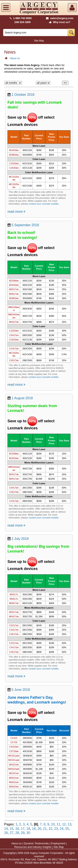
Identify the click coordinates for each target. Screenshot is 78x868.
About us (15, 58)
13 (69, 824)
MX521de (14, 765)
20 (39, 829)
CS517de (14, 492)
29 (23, 833)
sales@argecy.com (60, 18)
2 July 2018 (20, 539)
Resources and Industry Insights (33, 847)
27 (12, 833)
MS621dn (14, 782)
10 (53, 824)
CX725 (14, 742)
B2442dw (14, 150)
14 (6, 829)
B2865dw (14, 155)
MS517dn (14, 289)
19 (34, 829)
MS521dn (14, 778)
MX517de (14, 322)
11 (58, 824)
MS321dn (14, 773)
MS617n (14, 599)
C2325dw (14, 163)
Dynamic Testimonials (36, 843)
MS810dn (14, 787)
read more (16, 212)
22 (51, 829)
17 (23, 829)
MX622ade (14, 769)
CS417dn (14, 335)
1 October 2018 (23, 95)
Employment (58, 843)
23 (56, 829)
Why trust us (59, 22)
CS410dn (14, 747)
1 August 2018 (22, 398)
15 (12, 829)
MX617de (14, 479)
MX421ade (14, 760)
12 (64, 824)
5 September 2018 (25, 225)
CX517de (14, 360)
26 (6, 833)
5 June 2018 (21, 690)
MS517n (14, 594)
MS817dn (14, 603)
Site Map (39, 41)
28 (17, 833)
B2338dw (14, 281)
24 (62, 829)
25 (67, 829)
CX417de (14, 349)
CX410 (14, 738)
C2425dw (14, 168)
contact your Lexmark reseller (44, 204)
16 (17, 829)
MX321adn (14, 756)
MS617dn (14, 294)
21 (45, 829)
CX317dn (14, 643)
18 (28, 829)
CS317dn (14, 625)
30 (28, 833)
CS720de (14, 751)
